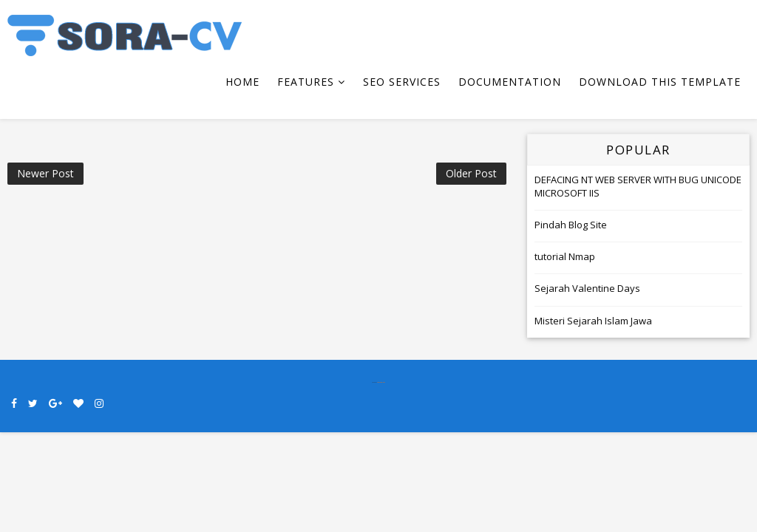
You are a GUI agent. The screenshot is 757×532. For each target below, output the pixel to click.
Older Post (471, 173)
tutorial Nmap (565, 256)
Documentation (510, 82)
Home (242, 82)
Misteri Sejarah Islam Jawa (593, 321)
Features (306, 82)
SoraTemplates (381, 382)
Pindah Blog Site (571, 225)
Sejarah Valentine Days (587, 288)
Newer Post (45, 173)
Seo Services (402, 82)
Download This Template (660, 82)
